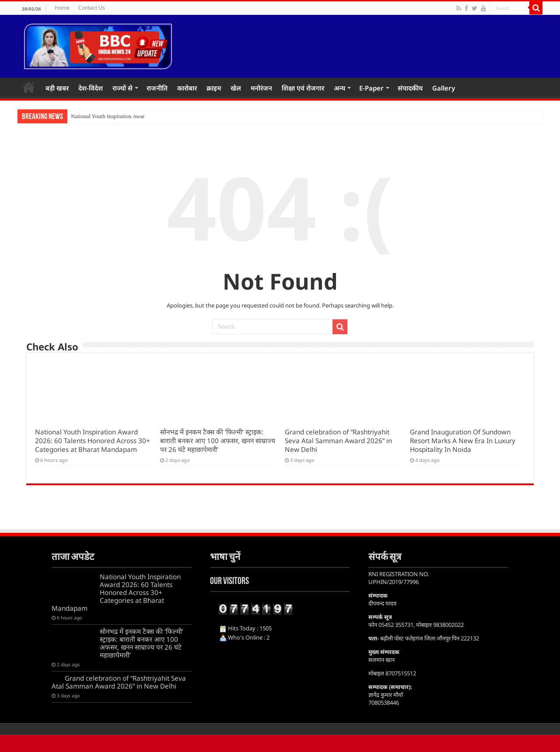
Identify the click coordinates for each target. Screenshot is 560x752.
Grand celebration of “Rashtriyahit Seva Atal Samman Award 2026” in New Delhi (338, 441)
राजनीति (157, 88)
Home (62, 8)
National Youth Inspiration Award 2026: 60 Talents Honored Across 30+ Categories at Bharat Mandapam (93, 441)
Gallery (444, 88)
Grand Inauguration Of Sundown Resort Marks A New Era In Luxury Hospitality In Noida (463, 441)
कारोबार (187, 88)
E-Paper (371, 88)
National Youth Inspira (97, 116)
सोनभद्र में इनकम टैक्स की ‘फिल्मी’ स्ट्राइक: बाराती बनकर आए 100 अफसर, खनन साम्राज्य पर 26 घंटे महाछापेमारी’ (218, 441)
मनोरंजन (261, 88)
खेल (236, 88)
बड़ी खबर (57, 88)
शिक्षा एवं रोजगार (303, 88)
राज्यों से (122, 88)
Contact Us (92, 8)
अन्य (339, 88)
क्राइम (214, 88)
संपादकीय (410, 88)
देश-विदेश (91, 88)
